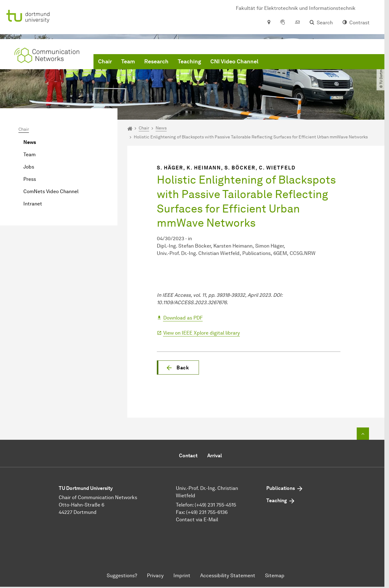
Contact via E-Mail (197, 520)
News (30, 142)
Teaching (189, 62)
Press (30, 179)
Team (128, 62)
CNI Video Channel (234, 62)
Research (156, 62)
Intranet (33, 204)
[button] (178, 367)
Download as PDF (183, 318)
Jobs (29, 167)
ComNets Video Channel (51, 191)
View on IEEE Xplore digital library (202, 333)
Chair (105, 62)
